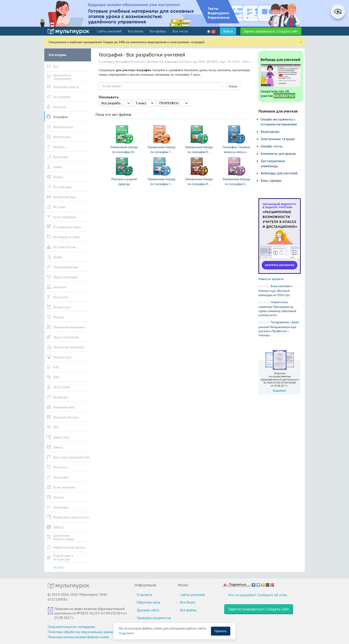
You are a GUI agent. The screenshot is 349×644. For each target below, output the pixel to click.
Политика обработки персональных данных (81, 632)
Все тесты (180, 31)
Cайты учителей (109, 31)
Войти (228, 31)
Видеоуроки (270, 131)
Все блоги (136, 31)
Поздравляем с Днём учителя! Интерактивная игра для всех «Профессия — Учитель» (279, 329)
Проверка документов (154, 618)
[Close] (301, 42)
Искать (233, 86)
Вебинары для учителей (279, 173)
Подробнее (126, 633)
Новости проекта (271, 279)
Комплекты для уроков (278, 153)
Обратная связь (149, 602)
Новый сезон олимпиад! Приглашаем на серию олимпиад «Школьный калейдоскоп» (277, 309)
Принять (221, 631)
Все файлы (158, 31)
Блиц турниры (271, 180)
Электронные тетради (278, 139)
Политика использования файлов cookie (78, 637)
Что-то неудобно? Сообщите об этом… (259, 595)
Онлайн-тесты (272, 146)
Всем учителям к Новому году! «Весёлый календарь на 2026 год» (275, 291)
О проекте (145, 595)
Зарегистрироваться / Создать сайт (271, 31)
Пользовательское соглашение (71, 627)
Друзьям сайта (148, 610)
